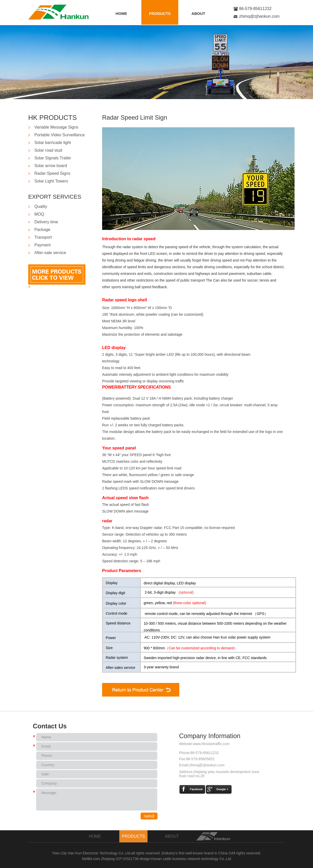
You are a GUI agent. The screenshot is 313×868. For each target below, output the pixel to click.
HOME (121, 13)
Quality (41, 206)
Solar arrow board (51, 166)
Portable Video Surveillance (60, 135)
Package (42, 230)
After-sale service (50, 253)
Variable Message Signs (56, 127)
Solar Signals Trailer (53, 158)
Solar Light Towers (51, 181)
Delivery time (46, 222)
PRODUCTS (160, 13)
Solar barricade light (53, 143)
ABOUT (198, 13)
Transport (43, 237)
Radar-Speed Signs (52, 173)
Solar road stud (48, 150)
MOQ (39, 214)
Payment (42, 245)
